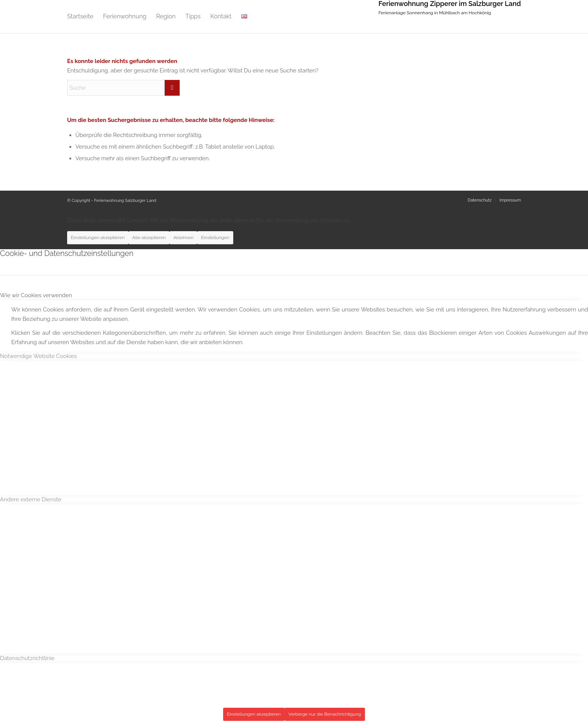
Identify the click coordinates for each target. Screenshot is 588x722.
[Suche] (123, 88)
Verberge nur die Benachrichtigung (325, 714)
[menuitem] (80, 17)
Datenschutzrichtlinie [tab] (27, 658)
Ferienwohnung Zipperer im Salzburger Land (450, 4)
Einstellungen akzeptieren (98, 238)
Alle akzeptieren (149, 238)
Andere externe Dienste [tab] (31, 499)
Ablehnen (183, 238)
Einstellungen (215, 238)
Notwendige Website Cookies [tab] (38, 356)
